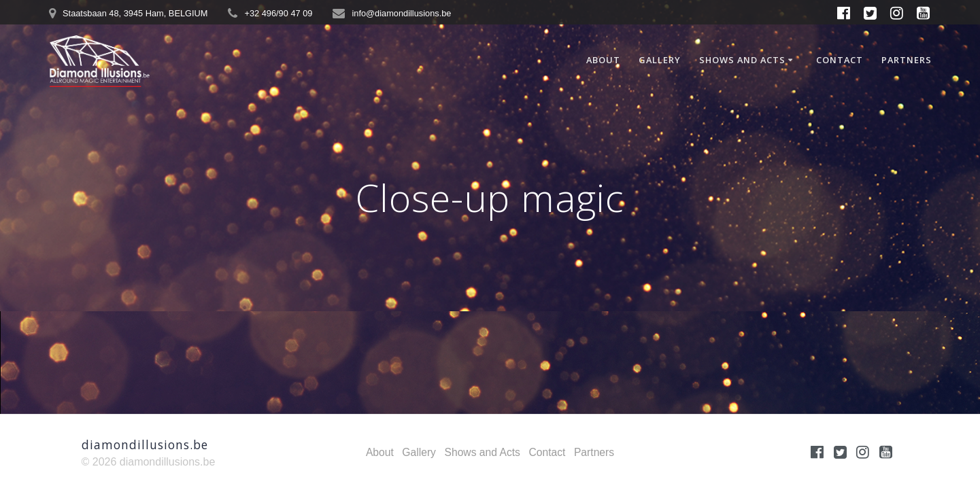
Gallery (660, 60)
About (603, 60)
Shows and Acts (742, 60)
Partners (907, 60)
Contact (840, 60)
